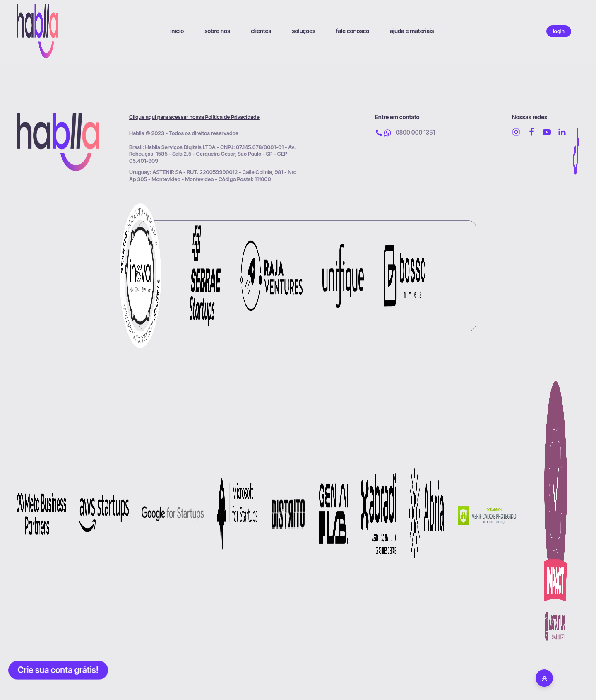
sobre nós (217, 31)
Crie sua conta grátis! (58, 670)
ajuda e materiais (412, 31)
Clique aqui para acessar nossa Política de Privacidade (194, 117)
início (177, 31)
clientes (261, 31)
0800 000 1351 (415, 132)
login (559, 31)
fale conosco (353, 31)
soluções (304, 31)
